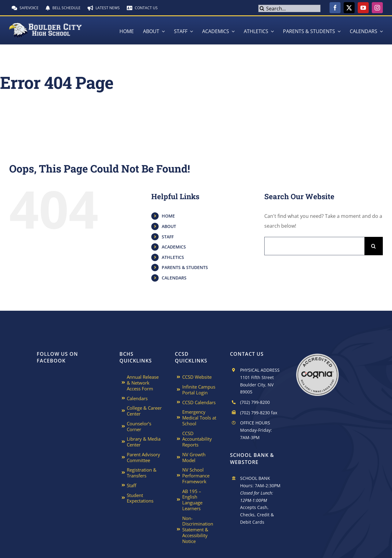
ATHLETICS (173, 257)
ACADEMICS (174, 247)
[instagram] (377, 8)
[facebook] (335, 8)
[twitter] (349, 8)
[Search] (262, 8)
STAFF (168, 237)
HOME (168, 216)
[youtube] (363, 8)
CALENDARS (174, 278)
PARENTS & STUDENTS (185, 267)
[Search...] (289, 8)
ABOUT (169, 226)
